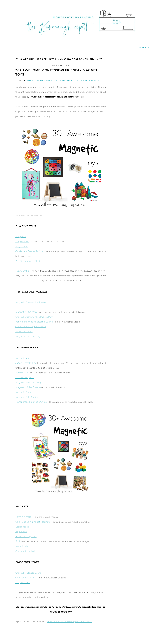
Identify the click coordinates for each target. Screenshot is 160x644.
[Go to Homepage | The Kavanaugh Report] (80, 40)
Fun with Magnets (24, 378)
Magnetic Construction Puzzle (30, 302)
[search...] (144, 47)
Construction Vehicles (26, 551)
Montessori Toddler (77, 81)
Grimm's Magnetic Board (28, 573)
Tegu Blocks (23, 271)
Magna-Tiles (22, 241)
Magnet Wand (22, 583)
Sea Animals (21, 546)
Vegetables (21, 532)
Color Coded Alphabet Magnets (33, 522)
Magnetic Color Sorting (27, 397)
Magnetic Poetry (23, 392)
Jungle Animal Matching (27, 336)
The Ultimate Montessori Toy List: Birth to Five (69, 622)
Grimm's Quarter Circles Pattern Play (33, 317)
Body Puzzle (21, 373)
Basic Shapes (22, 527)
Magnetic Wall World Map (28, 382)
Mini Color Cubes (24, 332)
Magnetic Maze (23, 358)
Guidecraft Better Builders (30, 251)
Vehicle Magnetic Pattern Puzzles (34, 322)
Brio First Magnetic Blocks (28, 261)
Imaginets (20, 237)
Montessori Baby (36, 81)
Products (94, 81)
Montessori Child (55, 81)
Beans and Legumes (25, 537)
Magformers (21, 247)
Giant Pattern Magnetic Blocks (30, 327)
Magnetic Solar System (28, 387)
